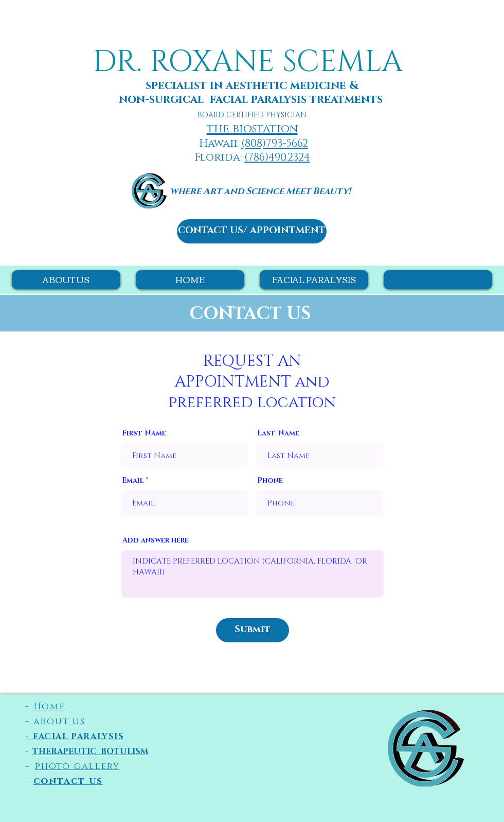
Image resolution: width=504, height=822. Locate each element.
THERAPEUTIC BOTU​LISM (90, 751)
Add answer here (156, 540)
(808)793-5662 (275, 144)
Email (133, 481)
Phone (270, 481)
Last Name (278, 433)
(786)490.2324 (277, 158)
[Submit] (253, 630)
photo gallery (77, 766)
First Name (144, 433)
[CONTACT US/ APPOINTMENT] (252, 231)
